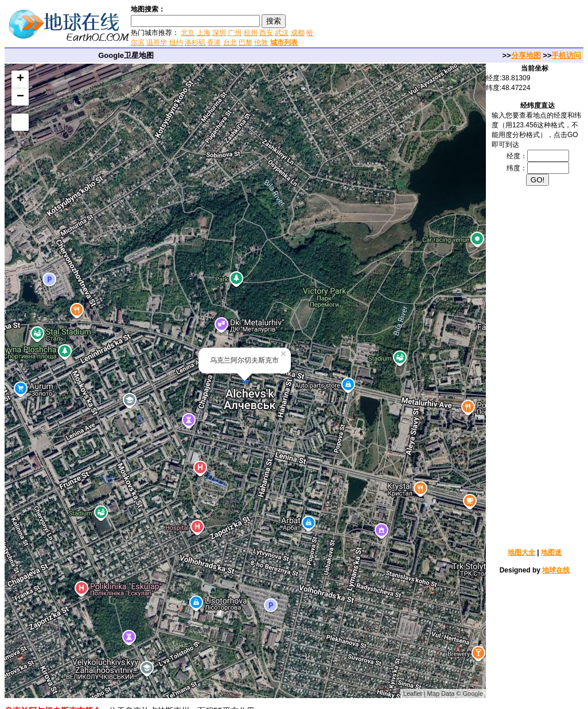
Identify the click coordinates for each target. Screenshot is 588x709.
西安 (266, 33)
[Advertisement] (452, 25)
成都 (298, 33)
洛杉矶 (195, 42)
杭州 (251, 33)
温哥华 (157, 42)
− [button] (20, 97)
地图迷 (551, 552)
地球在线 (556, 570)
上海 (204, 33)
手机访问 (566, 55)
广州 (235, 33)
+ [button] (20, 79)
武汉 (282, 33)
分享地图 (526, 55)
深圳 (219, 33)
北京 (188, 33)
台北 (230, 42)
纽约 (176, 42)
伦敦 (261, 42)
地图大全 (521, 552)
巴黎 (246, 42)
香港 (214, 42)
